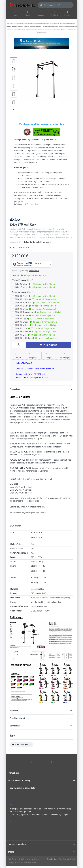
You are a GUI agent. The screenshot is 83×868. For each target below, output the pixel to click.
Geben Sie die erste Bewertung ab (38, 242)
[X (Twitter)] (38, 762)
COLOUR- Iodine (36, 299)
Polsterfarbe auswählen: (22, 292)
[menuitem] (22, 745)
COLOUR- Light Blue (37, 338)
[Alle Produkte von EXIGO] (15, 220)
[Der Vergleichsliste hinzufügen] (34, 356)
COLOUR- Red (35, 319)
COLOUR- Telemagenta (38, 312)
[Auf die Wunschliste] (18, 356)
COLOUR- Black (35, 296)
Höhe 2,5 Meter (35, 287)
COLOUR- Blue (35, 335)
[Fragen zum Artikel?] (49, 356)
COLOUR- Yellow (36, 325)
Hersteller (14, 711)
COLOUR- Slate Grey (37, 303)
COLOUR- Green (36, 332)
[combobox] (56, 5)
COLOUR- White (36, 309)
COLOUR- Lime (35, 328)
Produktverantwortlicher (20, 718)
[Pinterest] (52, 762)
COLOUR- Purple (36, 316)
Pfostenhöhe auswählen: (22, 280)
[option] (14, 61)
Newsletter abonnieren (17, 844)
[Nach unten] (14, 109)
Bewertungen (15, 726)
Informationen (14, 773)
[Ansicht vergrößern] (46, 78)
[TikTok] (45, 762)
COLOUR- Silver (35, 306)
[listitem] (46, 78)
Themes (11, 852)
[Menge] (18, 345)
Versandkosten (34, 271)
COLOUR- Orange (36, 322)
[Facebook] (31, 762)
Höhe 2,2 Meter (35, 284)
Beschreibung (15, 389)
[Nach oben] (14, 54)
